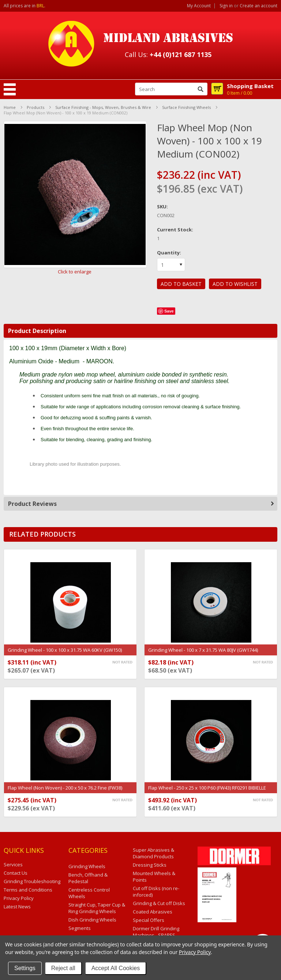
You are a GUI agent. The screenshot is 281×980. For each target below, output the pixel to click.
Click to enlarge (75, 272)
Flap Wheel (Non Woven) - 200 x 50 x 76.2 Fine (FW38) (65, 788)
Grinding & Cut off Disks (159, 903)
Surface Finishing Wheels (186, 107)
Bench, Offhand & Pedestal (88, 878)
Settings (25, 968)
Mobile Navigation (10, 89)
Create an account (258, 6)
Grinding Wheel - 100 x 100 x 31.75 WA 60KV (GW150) (65, 650)
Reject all (63, 968)
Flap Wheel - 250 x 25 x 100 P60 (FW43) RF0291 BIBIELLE (207, 788)
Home (10, 107)
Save (169, 311)
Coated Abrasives (153, 912)
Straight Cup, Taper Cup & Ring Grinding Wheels (97, 908)
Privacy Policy (195, 952)
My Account (199, 6)
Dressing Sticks (150, 865)
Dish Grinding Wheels (92, 920)
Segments (80, 928)
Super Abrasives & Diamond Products (153, 853)
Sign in (226, 6)
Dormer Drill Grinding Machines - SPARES (156, 932)
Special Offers (149, 920)
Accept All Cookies (116, 968)
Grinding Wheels (87, 866)
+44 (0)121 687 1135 (181, 54)
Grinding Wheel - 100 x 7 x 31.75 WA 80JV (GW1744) (203, 650)
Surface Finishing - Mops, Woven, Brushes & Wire (103, 107)
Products (35, 107)
